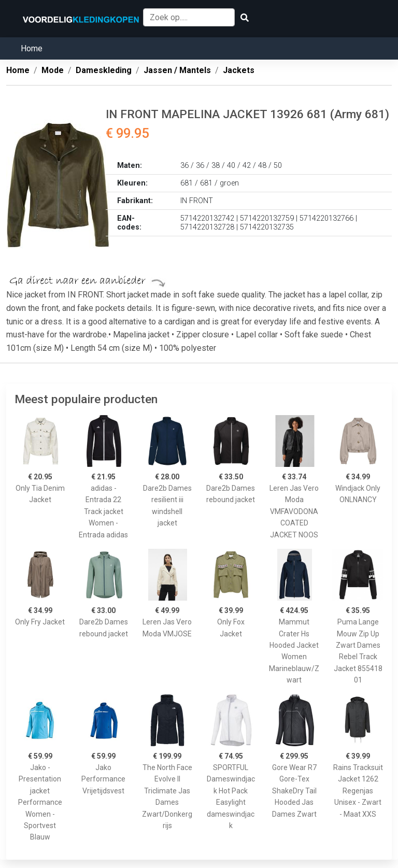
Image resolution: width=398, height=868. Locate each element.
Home (32, 48)
